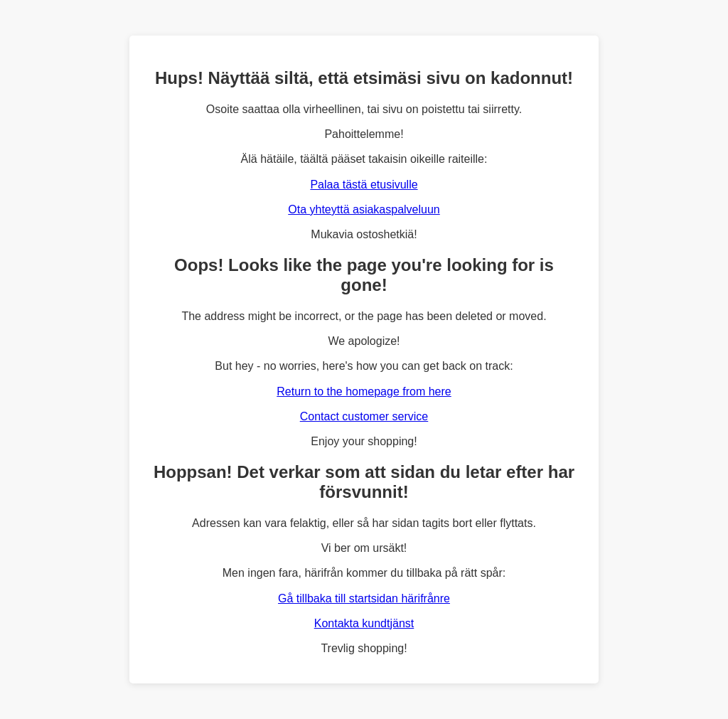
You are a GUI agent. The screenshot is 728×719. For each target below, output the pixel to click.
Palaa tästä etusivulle (364, 185)
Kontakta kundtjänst (364, 623)
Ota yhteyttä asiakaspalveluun (364, 209)
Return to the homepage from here (364, 392)
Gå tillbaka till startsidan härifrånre (364, 598)
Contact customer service (364, 416)
